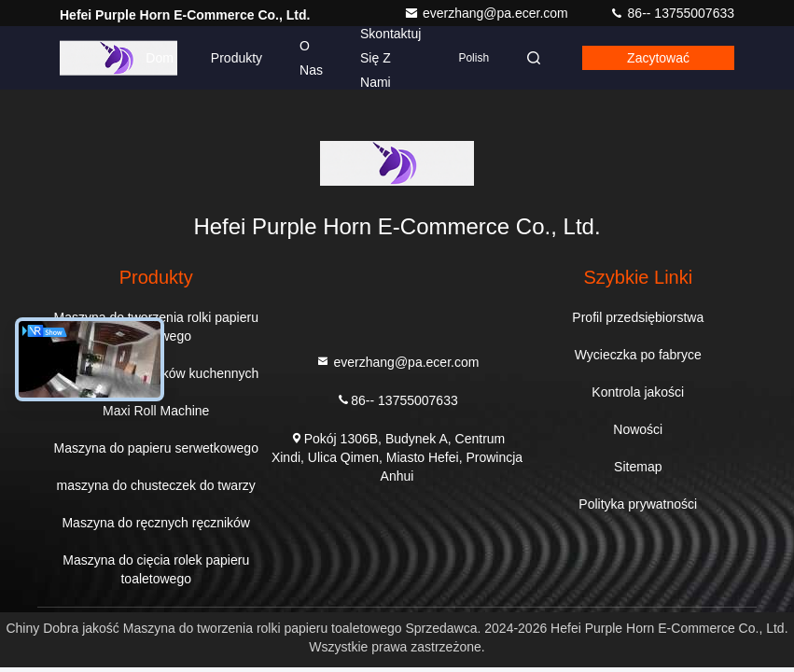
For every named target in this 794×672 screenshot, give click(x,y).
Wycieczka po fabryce (638, 355)
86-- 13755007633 (672, 13)
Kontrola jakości (638, 392)
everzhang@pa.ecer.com (488, 13)
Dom (160, 58)
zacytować (658, 58)
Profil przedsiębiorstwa (638, 317)
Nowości (638, 429)
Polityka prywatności (638, 504)
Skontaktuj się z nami (390, 58)
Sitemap (638, 467)
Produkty (237, 58)
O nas (311, 58)
